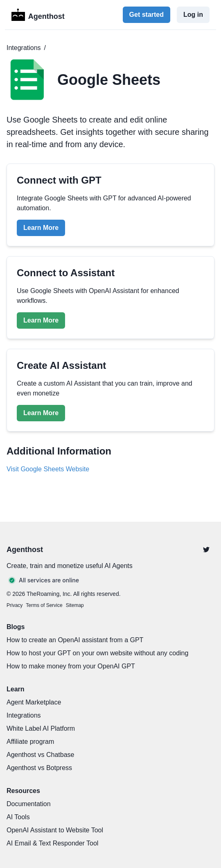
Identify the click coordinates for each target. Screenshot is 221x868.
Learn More (41, 228)
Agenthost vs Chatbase (40, 755)
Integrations (24, 48)
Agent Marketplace (34, 702)
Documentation (29, 804)
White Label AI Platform (41, 728)
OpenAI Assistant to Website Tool (55, 830)
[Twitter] (206, 550)
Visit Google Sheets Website (48, 469)
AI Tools (18, 817)
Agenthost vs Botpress (39, 768)
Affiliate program (30, 742)
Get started (147, 15)
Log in (193, 15)
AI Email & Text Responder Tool (52, 843)
